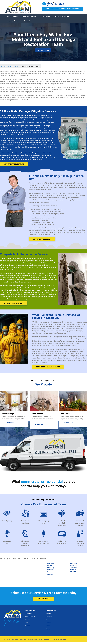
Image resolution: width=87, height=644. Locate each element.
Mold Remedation (29, 18)
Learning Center (13, 23)
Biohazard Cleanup (62, 18)
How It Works (29, 615)
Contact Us (49, 618)
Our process (10, 424)
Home (4, 68)
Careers (48, 627)
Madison (50, 567)
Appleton (50, 576)
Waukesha (74, 567)
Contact (27, 23)
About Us (48, 615)
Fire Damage (45, 18)
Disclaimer (63, 641)
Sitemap (48, 631)
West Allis (74, 573)
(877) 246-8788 (55, 4)
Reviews (27, 621)
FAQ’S (27, 624)
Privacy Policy (54, 641)
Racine (50, 573)
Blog (47, 621)
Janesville (74, 569)
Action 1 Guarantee (30, 618)
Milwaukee (51, 565)
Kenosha (50, 571)
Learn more (39, 426)
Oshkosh (73, 571)
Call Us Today (43, 52)
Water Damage (12, 18)
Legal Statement (44, 641)
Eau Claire (74, 565)
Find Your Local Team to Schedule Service (63, 9)
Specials (27, 627)
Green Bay (51, 569)
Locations (48, 624)
